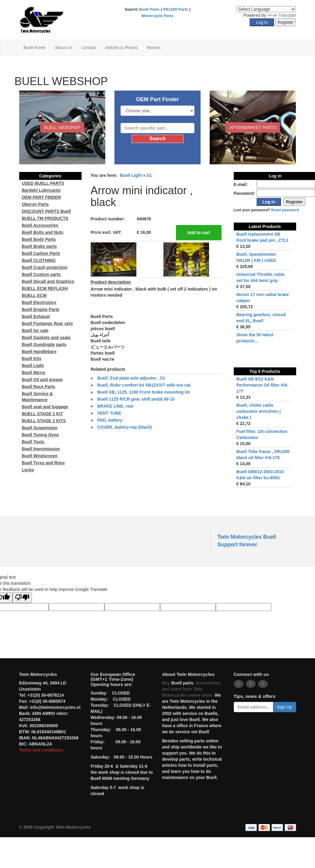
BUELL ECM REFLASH (45, 288)
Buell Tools (33, 442)
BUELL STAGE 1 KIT (42, 414)
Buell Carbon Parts (41, 253)
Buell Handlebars (39, 352)
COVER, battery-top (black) (124, 427)
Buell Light (131, 175)
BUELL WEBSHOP (62, 127)
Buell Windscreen (39, 456)
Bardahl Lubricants (41, 190)
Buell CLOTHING (38, 260)
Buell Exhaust (36, 316)
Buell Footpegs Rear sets (47, 323)
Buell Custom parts (41, 274)
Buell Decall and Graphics (48, 281)
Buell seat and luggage (45, 407)
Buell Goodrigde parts (44, 345)
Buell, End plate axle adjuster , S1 (131, 378)
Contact (89, 48)
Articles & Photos (122, 48)
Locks (28, 470)
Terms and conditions (41, 750)
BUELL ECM (34, 295)
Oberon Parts (35, 204)
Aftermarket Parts (253, 127)
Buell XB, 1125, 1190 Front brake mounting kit (143, 392)
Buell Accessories (40, 225)
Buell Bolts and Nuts (42, 232)
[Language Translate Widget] (266, 9)
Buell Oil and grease (42, 380)
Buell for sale (35, 330)
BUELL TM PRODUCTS (45, 218)
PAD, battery (110, 420)
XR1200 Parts (175, 9)
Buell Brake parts (39, 246)
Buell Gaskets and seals (46, 338)
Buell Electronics (39, 302)
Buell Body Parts (39, 239)
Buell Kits (32, 359)
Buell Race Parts (38, 387)
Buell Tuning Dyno (40, 435)
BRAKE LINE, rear (115, 406)
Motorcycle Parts (157, 16)
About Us (64, 48)
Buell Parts (149, 9)
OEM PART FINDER (41, 197)
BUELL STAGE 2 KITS (44, 421)
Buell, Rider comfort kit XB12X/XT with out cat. (144, 385)
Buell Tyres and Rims (43, 463)
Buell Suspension (39, 428)
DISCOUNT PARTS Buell (46, 211)
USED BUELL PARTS (43, 183)
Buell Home (35, 48)
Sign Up (285, 707)
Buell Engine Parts (40, 309)
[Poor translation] (22, 598)
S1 (149, 175)
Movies (153, 48)
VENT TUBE (109, 413)
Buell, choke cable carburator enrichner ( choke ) (258, 411)
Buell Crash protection (44, 267)
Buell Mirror (34, 373)
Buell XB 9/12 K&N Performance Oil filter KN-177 (262, 385)
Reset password (285, 210)
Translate (282, 15)
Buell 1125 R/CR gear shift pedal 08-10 (136, 399)
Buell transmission (41, 449)
